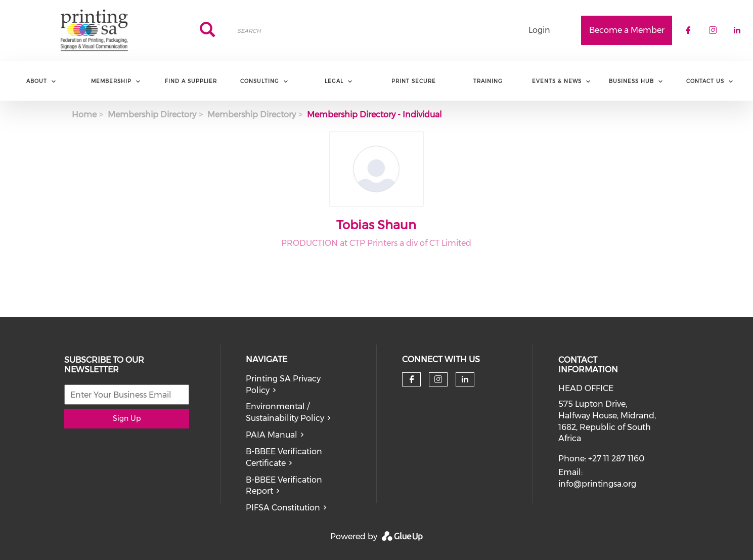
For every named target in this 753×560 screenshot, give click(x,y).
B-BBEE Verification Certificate (284, 457)
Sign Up (127, 418)
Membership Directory (152, 115)
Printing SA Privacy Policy (283, 384)
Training (488, 81)
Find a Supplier (191, 81)
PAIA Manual (272, 435)
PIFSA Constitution (283, 508)
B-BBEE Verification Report (284, 486)
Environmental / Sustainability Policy (285, 412)
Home (84, 115)
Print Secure (414, 81)
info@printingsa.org (597, 484)
